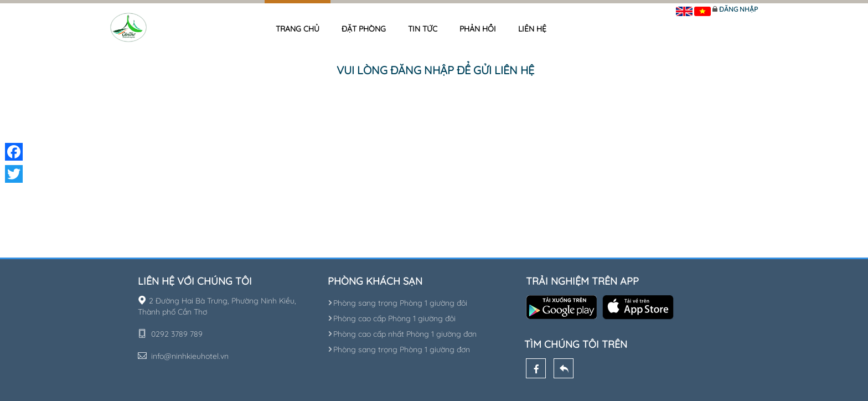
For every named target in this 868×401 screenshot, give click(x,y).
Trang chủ (298, 29)
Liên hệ (532, 29)
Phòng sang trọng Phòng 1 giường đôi (397, 303)
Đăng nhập (738, 9)
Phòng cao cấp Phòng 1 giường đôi (392, 318)
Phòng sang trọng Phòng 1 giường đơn (399, 349)
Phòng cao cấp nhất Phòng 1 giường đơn (402, 334)
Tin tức (423, 29)
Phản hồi (478, 29)
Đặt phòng (364, 29)
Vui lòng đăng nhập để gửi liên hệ (435, 70)
